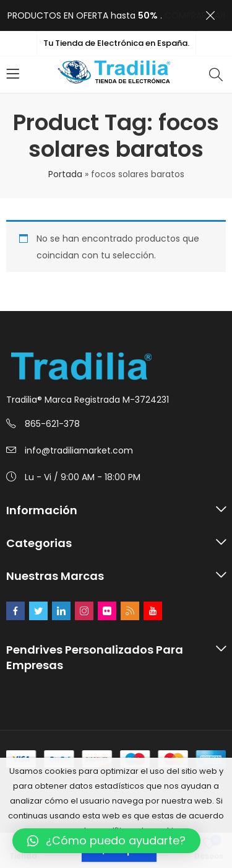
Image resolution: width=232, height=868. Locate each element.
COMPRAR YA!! (195, 15)
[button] (106, 841)
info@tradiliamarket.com (79, 450)
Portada (65, 174)
